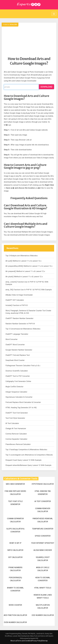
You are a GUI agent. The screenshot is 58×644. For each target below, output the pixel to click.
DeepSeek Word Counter (15, 360)
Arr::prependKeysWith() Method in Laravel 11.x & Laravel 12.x (29, 266)
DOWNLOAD (46, 87)
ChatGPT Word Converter (15, 345)
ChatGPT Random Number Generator (19, 318)
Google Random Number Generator (19, 350)
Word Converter (12, 339)
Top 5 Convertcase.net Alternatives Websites (23, 329)
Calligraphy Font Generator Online (18, 381)
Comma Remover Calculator (16, 434)
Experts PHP (34, 638)
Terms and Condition (24, 641)
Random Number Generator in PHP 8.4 (20, 324)
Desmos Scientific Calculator (17, 371)
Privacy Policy (37, 641)
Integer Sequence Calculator (16, 392)
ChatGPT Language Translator (17, 334)
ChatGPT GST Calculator (15, 300)
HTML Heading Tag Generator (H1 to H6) (21, 408)
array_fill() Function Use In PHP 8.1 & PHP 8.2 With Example (29, 290)
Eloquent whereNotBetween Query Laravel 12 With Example (28, 465)
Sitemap (45, 641)
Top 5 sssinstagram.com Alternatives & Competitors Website (29, 455)
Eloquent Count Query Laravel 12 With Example (23, 460)
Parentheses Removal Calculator (18, 444)
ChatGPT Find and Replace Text (18, 355)
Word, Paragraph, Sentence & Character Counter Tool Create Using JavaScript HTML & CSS (28, 312)
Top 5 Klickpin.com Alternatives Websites (22, 256)
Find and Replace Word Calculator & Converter (23, 402)
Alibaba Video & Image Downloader (19, 295)
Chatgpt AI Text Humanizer (16, 429)
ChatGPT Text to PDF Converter (18, 376)
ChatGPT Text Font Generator (17, 413)
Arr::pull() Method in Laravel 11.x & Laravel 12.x (23, 261)
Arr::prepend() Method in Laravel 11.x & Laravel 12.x (25, 271)
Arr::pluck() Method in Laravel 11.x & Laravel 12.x (24, 277)
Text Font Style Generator (15, 418)
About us (14, 641)
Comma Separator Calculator (16, 439)
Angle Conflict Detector (14, 387)
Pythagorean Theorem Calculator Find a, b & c (23, 366)
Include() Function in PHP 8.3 (17, 305)
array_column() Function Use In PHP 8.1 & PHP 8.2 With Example (27, 283)
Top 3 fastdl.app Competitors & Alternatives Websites (26, 450)
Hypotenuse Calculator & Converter (19, 397)
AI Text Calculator (12, 423)
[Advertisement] (29, 41)
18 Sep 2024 (13, 25)
